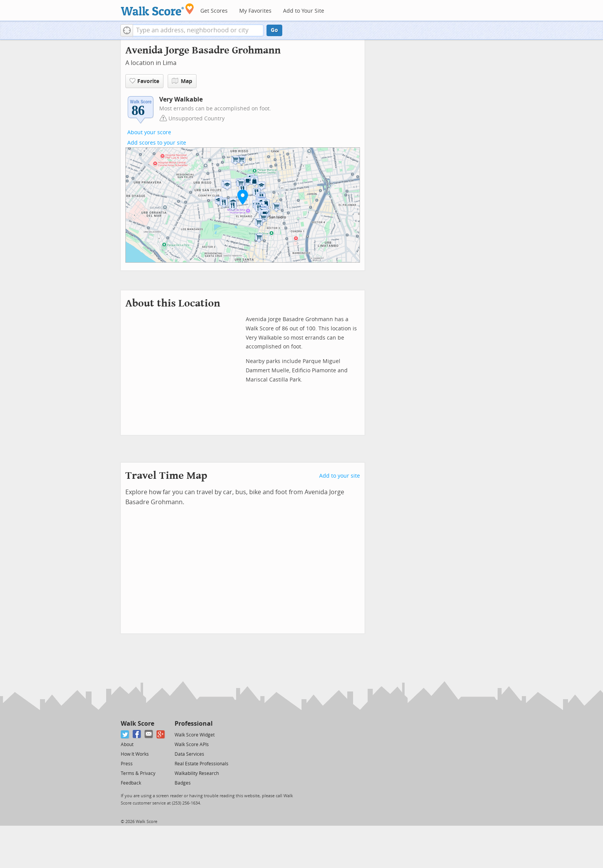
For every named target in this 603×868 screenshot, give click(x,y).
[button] (127, 30)
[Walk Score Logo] (157, 9)
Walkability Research (197, 773)
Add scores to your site (157, 143)
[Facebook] (137, 734)
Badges (183, 783)
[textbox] (198, 30)
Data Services (189, 754)
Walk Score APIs (192, 745)
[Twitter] (125, 734)
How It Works (135, 754)
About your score (149, 132)
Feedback (131, 783)
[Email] (149, 734)
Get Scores (214, 11)
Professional (194, 724)
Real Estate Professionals (202, 764)
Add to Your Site (304, 11)
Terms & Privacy (138, 773)
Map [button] (182, 81)
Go (274, 30)
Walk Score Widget (195, 735)
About (127, 745)
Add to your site (340, 476)
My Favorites (255, 11)
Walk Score (137, 724)
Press (127, 764)
